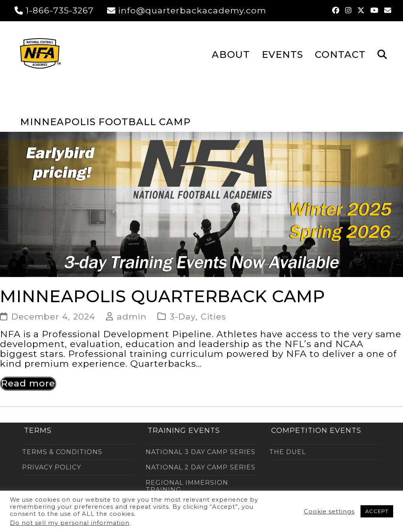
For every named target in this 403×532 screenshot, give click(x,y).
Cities (213, 316)
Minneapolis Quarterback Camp (163, 296)
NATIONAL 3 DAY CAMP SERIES (201, 452)
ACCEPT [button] (377, 511)
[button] (382, 54)
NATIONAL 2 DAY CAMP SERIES (201, 467)
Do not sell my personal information (70, 523)
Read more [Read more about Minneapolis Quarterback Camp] (28, 383)
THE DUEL (287, 452)
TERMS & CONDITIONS (62, 452)
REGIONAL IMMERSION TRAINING (187, 486)
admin (132, 316)
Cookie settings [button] (329, 512)
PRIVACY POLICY (52, 467)
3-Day (183, 316)
